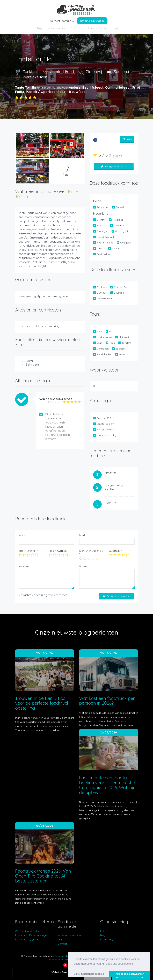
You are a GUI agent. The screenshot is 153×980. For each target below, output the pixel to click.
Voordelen (24, 566)
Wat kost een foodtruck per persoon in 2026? (107, 701)
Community (107, 939)
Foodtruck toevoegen (70, 936)
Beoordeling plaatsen (117, 596)
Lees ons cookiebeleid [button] (119, 964)
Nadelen (84, 566)
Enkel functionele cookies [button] (89, 974)
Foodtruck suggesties (27, 939)
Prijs (72, 28)
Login (115, 28)
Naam (22, 535)
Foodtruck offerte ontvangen (32, 935)
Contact (62, 944)
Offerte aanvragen (92, 21)
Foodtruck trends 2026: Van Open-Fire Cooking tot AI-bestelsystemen (43, 876)
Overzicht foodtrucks (61, 21)
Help (103, 931)
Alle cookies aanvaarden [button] (130, 974)
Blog (40, 28)
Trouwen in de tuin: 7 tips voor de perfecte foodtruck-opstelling (43, 703)
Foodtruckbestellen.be (67, 956)
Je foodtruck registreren (93, 28)
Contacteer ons (56, 28)
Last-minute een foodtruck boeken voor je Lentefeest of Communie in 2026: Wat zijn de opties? (108, 785)
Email (83, 535)
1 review (115, 155)
